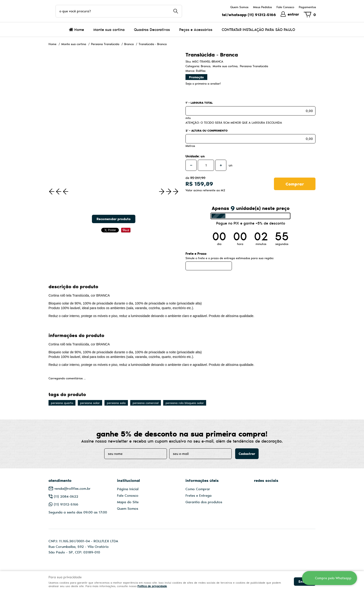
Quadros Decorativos (152, 29)
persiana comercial (146, 403)
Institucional (128, 480)
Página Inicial (128, 489)
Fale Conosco (285, 7)
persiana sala (116, 403)
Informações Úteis (202, 480)
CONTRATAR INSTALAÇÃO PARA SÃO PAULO (258, 29)
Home (79, 29)
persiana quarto (62, 403)
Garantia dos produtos (204, 502)
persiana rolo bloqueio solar (185, 403)
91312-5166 (262, 15)
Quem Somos (239, 7)
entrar (293, 14)
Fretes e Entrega (198, 495)
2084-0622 (66, 496)
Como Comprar (198, 489)
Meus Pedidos (262, 7)
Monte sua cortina (109, 29)
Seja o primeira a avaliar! (203, 83)
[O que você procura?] (176, 11)
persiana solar (90, 403)
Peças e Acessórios (196, 29)
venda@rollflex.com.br (72, 488)
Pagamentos (307, 7)
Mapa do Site (128, 502)
